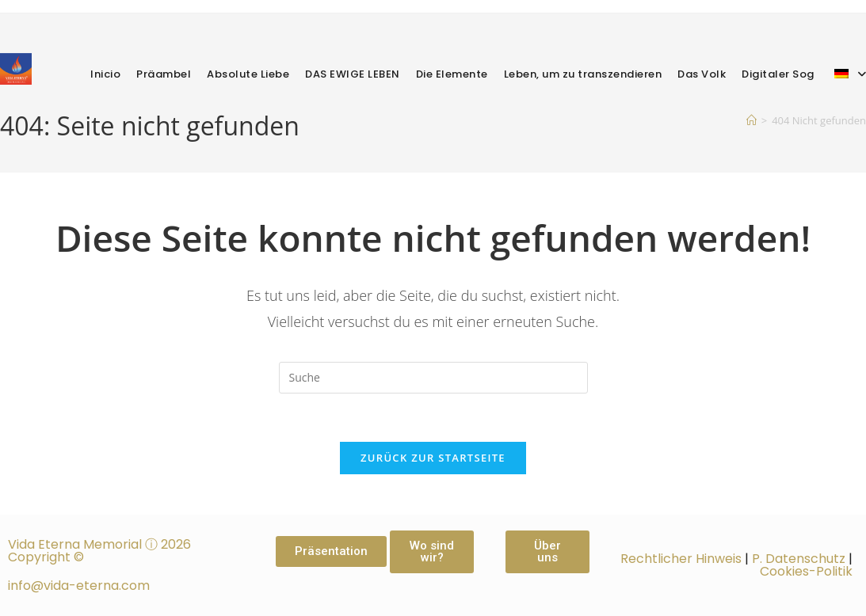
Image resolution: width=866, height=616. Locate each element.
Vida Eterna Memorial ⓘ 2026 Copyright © (99, 551)
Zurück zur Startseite (433, 458)
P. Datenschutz (799, 559)
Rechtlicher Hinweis (681, 559)
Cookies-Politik (806, 571)
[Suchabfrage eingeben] (433, 378)
